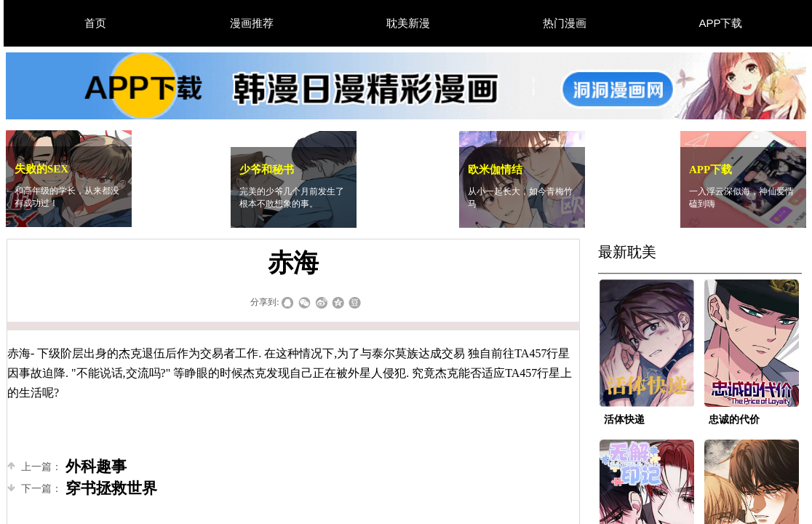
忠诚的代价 (734, 420)
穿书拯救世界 (82, 489)
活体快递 (624, 420)
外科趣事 (67, 467)
